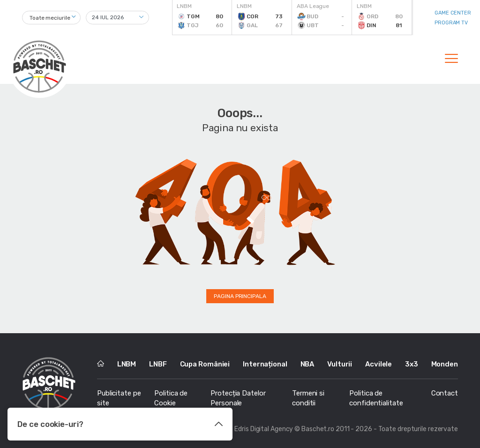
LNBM (127, 364)
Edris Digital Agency (264, 429)
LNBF (158, 364)
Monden (445, 364)
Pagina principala (240, 296)
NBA (307, 364)
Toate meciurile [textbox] (50, 18)
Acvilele (379, 364)
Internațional (265, 364)
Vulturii (340, 364)
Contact (445, 393)
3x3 (412, 364)
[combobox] (51, 18)
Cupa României (205, 364)
